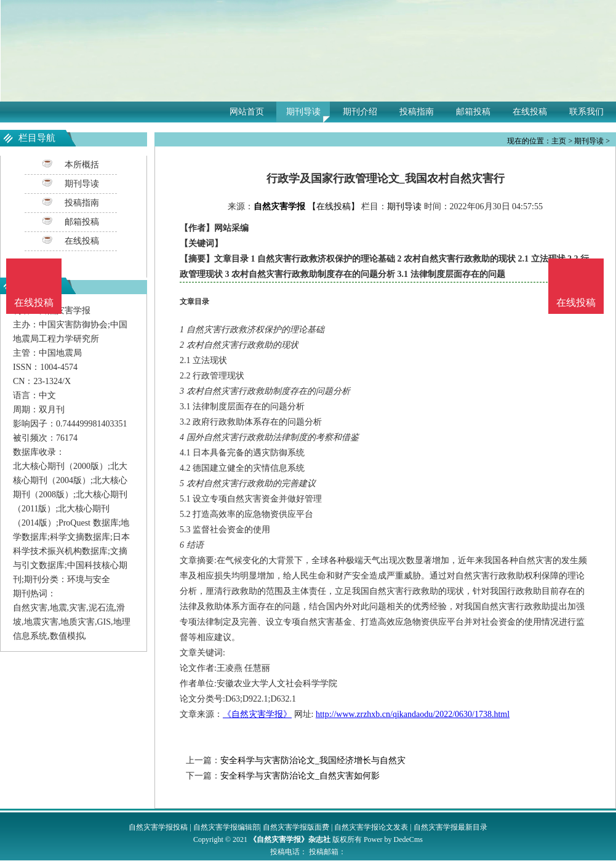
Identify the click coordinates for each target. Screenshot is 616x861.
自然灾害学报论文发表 (371, 827)
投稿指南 (417, 112)
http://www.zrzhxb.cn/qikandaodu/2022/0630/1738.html (413, 714)
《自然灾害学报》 (257, 714)
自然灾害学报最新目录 (450, 827)
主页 (559, 141)
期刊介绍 (360, 112)
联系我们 (586, 112)
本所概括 (82, 165)
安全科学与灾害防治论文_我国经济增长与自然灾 (313, 760)
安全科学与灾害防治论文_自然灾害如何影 (300, 776)
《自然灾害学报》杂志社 (290, 839)
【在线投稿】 (334, 206)
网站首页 (247, 112)
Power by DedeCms (393, 839)
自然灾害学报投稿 (158, 827)
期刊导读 (303, 112)
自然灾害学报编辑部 (226, 827)
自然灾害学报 (279, 206)
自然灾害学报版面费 (296, 827)
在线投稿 (530, 112)
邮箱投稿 (473, 112)
